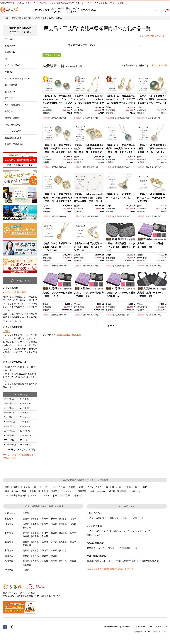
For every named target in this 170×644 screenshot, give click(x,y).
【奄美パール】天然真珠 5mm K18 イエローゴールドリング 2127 (89, 247)
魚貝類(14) (10, 52)
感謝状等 (82, 491)
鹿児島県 (55, 118)
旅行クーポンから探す (58, 10)
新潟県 (26, 533)
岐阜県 (26, 536)
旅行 (7, 487)
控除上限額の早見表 (126, 561)
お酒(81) (9, 72)
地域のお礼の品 (97, 491)
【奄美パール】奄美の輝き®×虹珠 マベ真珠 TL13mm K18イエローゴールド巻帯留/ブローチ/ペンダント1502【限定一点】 (89, 152)
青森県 (26, 519)
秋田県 (54, 519)
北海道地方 (10, 513)
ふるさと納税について (98, 531)
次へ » (111, 325)
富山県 (36, 533)
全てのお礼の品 (88, 10)
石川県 (45, 533)
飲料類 (128, 487)
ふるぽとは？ (137, 518)
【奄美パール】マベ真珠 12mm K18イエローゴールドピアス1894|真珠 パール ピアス (57, 99)
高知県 (54, 556)
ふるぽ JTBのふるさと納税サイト (9, 10)
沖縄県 (26, 570)
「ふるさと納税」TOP (12, 18)
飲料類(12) (10, 92)
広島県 (54, 550)
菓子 (137, 487)
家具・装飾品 (11, 491)
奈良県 (73, 542)
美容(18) (9, 111)
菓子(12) (9, 98)
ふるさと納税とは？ (97, 518)
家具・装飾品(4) (12, 105)
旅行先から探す (42, 10)
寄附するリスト (141, 10)
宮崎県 (73, 561)
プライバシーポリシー (143, 627)
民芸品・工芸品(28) (14, 144)
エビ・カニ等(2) (12, 65)
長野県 (73, 533)
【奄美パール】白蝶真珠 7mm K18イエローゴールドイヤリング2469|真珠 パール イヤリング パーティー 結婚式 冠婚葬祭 (89, 103)
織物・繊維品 (64, 335)
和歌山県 (27, 545)
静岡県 (36, 536)
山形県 (63, 519)
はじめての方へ (104, 10)
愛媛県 (45, 556)
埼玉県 (54, 524)
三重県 (26, 542)
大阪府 (54, 542)
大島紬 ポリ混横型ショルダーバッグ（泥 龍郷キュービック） (120, 247)
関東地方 (9, 524)
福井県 (54, 533)
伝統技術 (76, 335)
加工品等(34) (11, 85)
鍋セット (136, 491)
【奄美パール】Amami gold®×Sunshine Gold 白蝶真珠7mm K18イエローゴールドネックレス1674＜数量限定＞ (89, 201)
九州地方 (46, 118)
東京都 (73, 524)
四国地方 (9, 556)
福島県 (73, 519)
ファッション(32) (13, 131)
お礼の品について (121, 531)
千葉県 (63, 524)
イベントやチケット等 (98, 487)
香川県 (36, 556)
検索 (150, 10)
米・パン (44, 487)
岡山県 (45, 550)
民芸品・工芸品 (63, 495)
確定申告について (96, 548)
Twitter (12, 627)
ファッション (67, 491)
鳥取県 (26, 550)
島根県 (36, 550)
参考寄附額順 (128, 65)
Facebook (5, 627)
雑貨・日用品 (51, 491)
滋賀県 (36, 542)
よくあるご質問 (120, 10)
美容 (24, 491)
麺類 (145, 487)
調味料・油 (35, 491)
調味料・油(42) (12, 118)
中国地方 (9, 550)
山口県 (63, 550)
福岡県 (26, 561)
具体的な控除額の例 (149, 561)
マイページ (132, 10)
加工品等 (116, 487)
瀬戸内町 (108, 28)
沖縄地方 (9, 570)
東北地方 (9, 519)
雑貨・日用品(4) (12, 125)
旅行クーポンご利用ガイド (73, 10)
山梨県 (63, 533)
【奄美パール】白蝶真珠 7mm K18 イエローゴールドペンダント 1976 (57, 247)
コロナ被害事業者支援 (16, 495)
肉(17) (8, 59)
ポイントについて (142, 531)
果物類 (16, 487)
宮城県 (45, 519)
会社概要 (126, 627)
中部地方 (9, 533)
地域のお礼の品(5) (13, 138)
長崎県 (45, 561)
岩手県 (36, 519)
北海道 (26, 513)
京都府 (45, 542)
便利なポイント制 (119, 518)
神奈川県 (27, 528)
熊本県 (54, 561)
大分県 (63, 561)
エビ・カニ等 (58, 487)
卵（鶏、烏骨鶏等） (118, 491)
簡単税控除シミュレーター (100, 561)
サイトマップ (161, 627)
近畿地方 (9, 542)
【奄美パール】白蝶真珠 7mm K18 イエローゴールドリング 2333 (152, 198)
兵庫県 (63, 542)
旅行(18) (9, 39)
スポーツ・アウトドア (41, 495)
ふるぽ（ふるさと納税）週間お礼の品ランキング (110, 569)
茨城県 (26, 524)
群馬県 (45, 524)
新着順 (142, 65)
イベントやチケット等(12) (17, 79)
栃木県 (36, 524)
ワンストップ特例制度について (123, 548)
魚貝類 (27, 487)
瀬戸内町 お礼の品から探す (35, 18)
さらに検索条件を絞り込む (152, 36)
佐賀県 (36, 561)
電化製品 (78, 495)
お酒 (81, 487)
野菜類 (72, 487)
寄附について (93, 535)
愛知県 (45, 536)
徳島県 (26, 556)
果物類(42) (10, 46)
